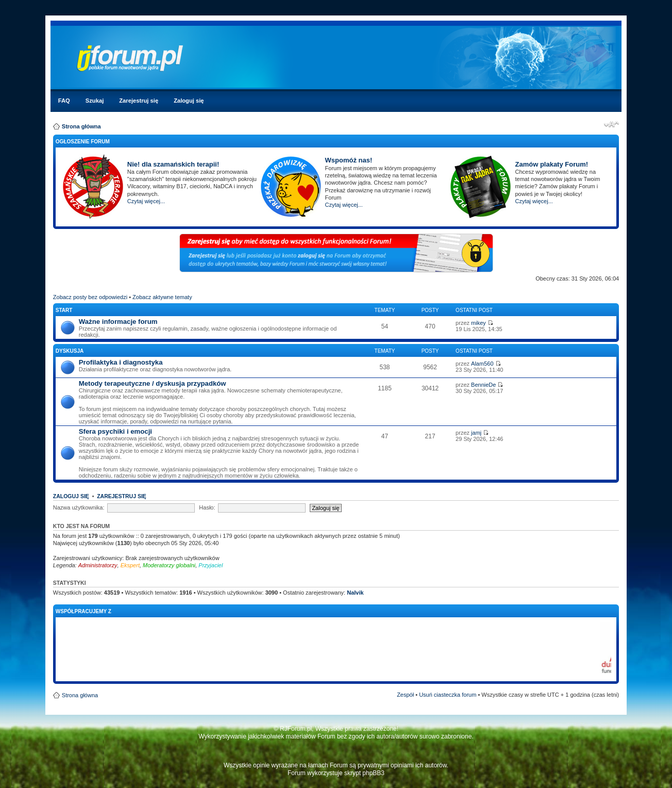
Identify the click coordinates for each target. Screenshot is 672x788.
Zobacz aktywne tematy (162, 297)
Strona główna (81, 126)
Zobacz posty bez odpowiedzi (90, 297)
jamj (476, 433)
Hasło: (207, 507)
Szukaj (95, 101)
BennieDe (483, 385)
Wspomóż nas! (349, 160)
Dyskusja (70, 351)
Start (64, 310)
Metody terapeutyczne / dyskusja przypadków (153, 383)
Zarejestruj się (139, 101)
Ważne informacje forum (118, 322)
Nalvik (355, 593)
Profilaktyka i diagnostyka (121, 362)
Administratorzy (98, 565)
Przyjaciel (211, 565)
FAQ (64, 101)
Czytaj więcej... (146, 201)
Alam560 (482, 364)
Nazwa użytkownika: (79, 507)
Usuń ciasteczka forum (448, 695)
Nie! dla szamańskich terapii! (173, 164)
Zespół (405, 695)
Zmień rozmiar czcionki (611, 124)
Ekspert (130, 565)
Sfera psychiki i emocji (115, 431)
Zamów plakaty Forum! (551, 164)
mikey (478, 323)
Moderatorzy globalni (169, 565)
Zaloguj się (189, 101)
